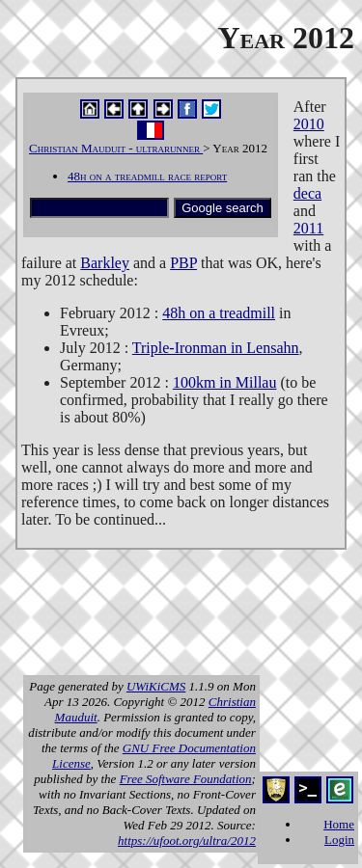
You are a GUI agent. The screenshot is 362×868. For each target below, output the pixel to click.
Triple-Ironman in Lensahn (216, 348)
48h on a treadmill (219, 313)
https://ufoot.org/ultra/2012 (187, 841)
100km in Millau (225, 382)
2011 (308, 228)
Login (339, 840)
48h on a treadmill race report (147, 176)
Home (339, 824)
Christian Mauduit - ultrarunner (116, 148)
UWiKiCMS (156, 686)
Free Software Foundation (186, 779)
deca (307, 193)
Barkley (105, 263)
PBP (183, 263)
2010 (309, 124)
